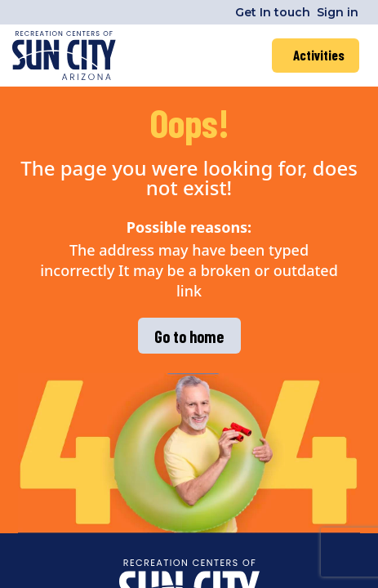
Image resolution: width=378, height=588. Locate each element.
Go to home (189, 336)
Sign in (338, 12)
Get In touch (273, 12)
